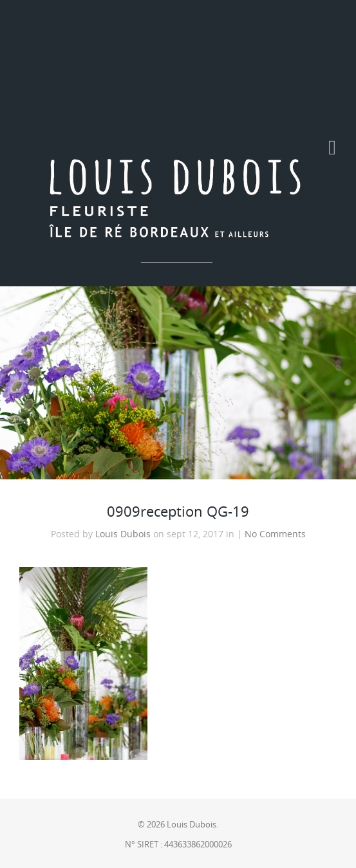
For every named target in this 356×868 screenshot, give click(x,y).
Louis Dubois (123, 534)
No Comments (275, 534)
